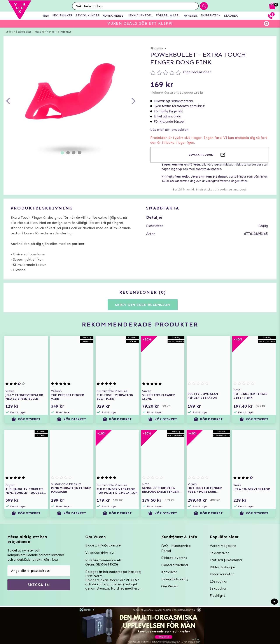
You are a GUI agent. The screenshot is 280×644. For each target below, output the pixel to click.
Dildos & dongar (222, 567)
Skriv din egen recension (143, 305)
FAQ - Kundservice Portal (176, 548)
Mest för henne (45, 32)
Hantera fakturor (175, 565)
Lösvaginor (219, 581)
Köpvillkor (169, 572)
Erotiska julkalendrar (226, 560)
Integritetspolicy (175, 579)
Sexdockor (218, 588)
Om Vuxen (169, 586)
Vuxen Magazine (223, 546)
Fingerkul (65, 32)
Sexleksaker (24, 32)
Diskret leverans (174, 558)
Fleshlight (217, 596)
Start (9, 32)
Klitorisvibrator (222, 574)
